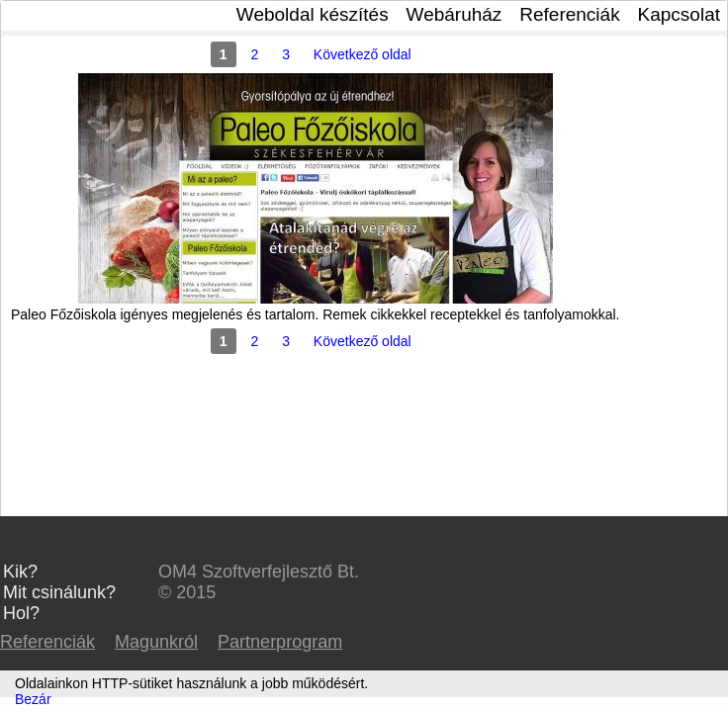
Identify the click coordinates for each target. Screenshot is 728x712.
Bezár (33, 699)
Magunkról (156, 642)
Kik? (20, 572)
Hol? (21, 613)
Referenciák (569, 14)
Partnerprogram (280, 642)
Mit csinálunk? (59, 592)
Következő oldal (363, 54)
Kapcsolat (679, 14)
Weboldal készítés (313, 14)
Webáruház (455, 14)
